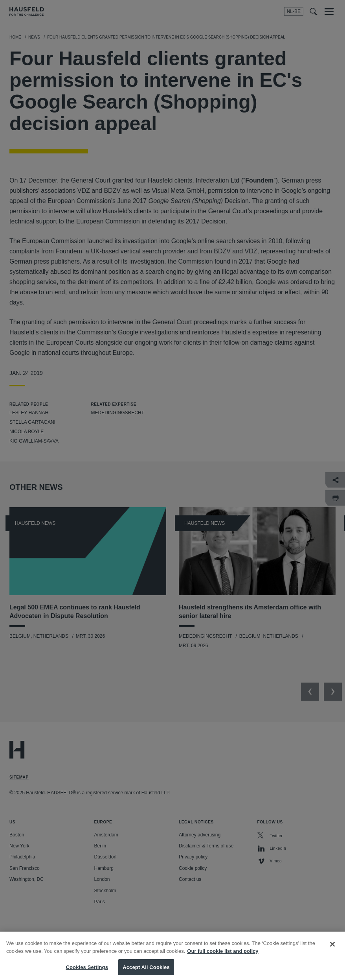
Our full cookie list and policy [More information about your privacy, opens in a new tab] (223, 957)
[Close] (332, 950)
